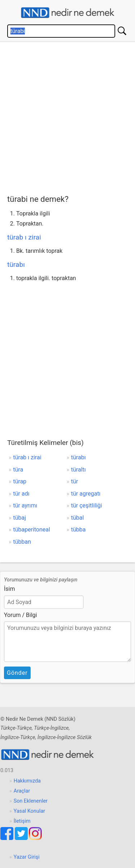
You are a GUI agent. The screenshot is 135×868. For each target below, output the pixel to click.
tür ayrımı (25, 505)
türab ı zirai (24, 237)
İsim (10, 589)
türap (20, 481)
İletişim (22, 821)
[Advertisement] (67, 117)
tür (74, 481)
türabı (16, 264)
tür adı (21, 494)
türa (18, 470)
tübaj (20, 518)
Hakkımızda (27, 781)
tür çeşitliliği (86, 505)
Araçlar (22, 791)
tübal (77, 518)
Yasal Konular (29, 811)
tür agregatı (86, 494)
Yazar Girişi (27, 857)
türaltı (78, 470)
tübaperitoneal (32, 530)
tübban (22, 542)
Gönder (17, 673)
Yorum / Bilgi (21, 615)
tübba (78, 530)
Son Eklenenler (31, 801)
